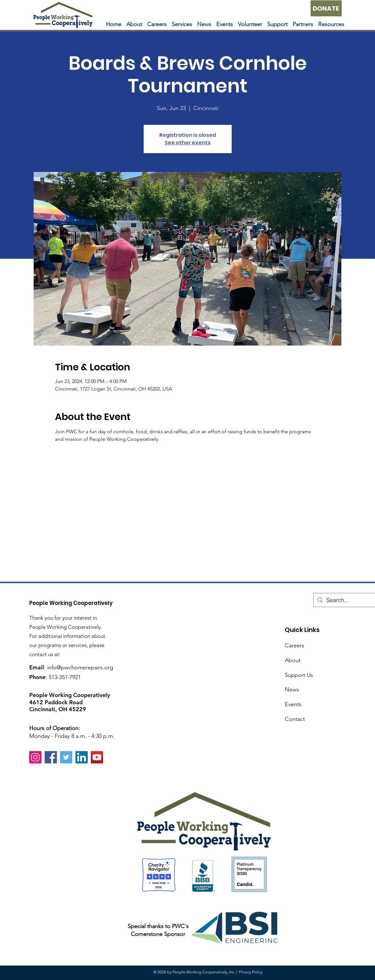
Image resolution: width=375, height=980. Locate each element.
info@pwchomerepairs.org (80, 667)
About (293, 660)
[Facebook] (51, 757)
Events (293, 704)
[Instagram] (35, 757)
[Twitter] (66, 757)
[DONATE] (326, 8)
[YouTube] (97, 757)
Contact (295, 719)
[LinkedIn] (82, 757)
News (292, 689)
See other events (188, 143)
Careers (295, 645)
